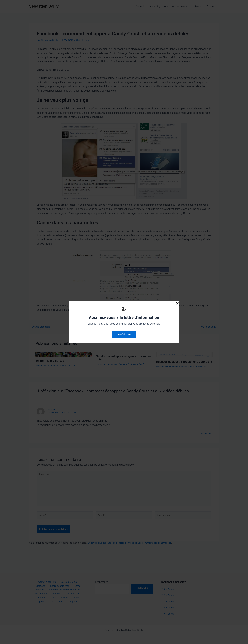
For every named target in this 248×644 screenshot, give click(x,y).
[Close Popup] (177, 303)
